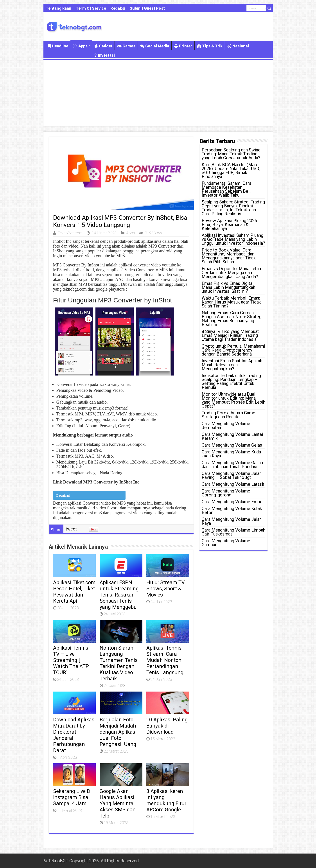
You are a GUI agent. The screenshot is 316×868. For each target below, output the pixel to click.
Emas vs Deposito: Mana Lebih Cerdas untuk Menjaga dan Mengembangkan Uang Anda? (231, 273)
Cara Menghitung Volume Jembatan (226, 426)
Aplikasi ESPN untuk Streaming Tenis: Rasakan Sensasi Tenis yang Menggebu (119, 595)
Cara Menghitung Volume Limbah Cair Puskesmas (233, 532)
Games (126, 46)
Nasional (238, 46)
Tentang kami (58, 8)
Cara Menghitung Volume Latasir (233, 484)
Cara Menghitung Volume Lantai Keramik (232, 436)
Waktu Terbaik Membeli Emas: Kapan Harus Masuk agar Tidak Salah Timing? (231, 302)
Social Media (155, 46)
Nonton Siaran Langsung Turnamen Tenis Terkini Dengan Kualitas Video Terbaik (119, 663)
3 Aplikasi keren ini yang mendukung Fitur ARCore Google (166, 800)
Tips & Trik (210, 46)
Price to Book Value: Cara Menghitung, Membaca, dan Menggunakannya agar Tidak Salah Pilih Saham (229, 256)
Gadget (103, 46)
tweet (71, 529)
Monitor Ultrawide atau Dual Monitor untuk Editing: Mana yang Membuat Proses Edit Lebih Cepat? (233, 400)
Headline (58, 46)
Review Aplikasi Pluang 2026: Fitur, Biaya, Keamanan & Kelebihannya (230, 225)
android (87, 270)
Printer (183, 46)
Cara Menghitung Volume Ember (233, 502)
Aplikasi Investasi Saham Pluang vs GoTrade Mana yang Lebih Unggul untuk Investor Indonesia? (233, 239)
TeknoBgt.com (70, 233)
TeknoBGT (58, 861)
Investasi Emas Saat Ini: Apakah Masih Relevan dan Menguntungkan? (232, 365)
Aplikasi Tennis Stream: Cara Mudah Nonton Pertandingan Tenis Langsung (165, 660)
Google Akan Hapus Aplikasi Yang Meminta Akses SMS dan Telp (118, 803)
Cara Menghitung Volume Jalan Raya (232, 521)
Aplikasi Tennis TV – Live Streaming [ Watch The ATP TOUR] (71, 660)
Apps (80, 46)
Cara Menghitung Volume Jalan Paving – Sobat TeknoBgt (232, 475)
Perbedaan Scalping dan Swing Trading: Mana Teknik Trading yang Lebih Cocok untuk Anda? (231, 154)
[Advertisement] (158, 93)
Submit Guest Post (147, 8)
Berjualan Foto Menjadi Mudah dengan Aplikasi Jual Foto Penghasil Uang (118, 732)
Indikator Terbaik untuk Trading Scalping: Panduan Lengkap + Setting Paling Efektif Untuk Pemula (231, 381)
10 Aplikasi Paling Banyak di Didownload (167, 726)
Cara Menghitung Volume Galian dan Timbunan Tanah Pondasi (232, 465)
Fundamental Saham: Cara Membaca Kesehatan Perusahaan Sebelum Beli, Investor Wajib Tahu (226, 189)
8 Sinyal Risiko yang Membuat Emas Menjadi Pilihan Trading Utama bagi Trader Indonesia (230, 335)
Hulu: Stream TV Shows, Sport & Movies (166, 589)
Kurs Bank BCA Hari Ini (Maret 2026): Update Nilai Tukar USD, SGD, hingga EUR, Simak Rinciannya (231, 171)
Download (63, 496)
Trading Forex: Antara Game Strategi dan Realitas (228, 415)
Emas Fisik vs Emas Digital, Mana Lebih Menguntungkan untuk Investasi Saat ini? (228, 287)
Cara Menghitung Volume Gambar (226, 543)
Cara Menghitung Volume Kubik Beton (232, 510)
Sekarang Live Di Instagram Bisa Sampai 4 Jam (72, 797)
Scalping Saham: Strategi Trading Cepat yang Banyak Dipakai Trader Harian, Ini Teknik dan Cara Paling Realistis (233, 208)
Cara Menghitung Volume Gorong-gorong (226, 493)
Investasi (105, 55)
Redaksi (118, 8)
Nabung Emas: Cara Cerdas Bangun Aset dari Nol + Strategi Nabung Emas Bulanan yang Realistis (232, 319)
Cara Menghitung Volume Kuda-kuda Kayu (232, 454)
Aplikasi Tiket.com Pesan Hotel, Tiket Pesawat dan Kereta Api (74, 592)
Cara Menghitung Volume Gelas (232, 445)
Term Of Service (91, 8)
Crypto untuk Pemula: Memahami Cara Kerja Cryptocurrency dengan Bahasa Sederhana (233, 350)
